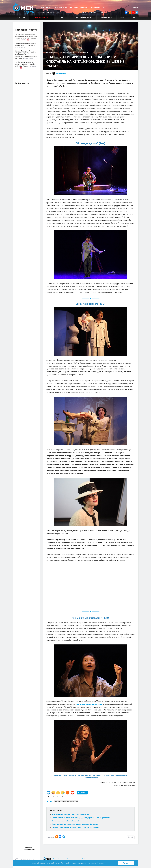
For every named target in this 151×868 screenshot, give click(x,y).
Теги (50, 801)
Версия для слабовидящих (29, 848)
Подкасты (62, 18)
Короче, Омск (107, 18)
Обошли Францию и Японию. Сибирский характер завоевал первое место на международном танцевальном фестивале (26, 55)
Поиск (135, 8)
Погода (77, 12)
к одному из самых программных (89, 704)
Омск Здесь (23, 9)
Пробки (93, 12)
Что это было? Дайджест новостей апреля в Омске (72, 814)
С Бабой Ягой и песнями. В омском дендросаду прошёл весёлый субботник (81, 818)
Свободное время (41, 18)
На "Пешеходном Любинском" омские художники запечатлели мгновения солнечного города (26, 36)
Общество (21, 18)
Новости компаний (63, 8)
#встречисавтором (83, 18)
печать (86, 52)
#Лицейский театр (67, 801)
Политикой (101, 863)
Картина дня (47, 8)
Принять (126, 863)
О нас (55, 859)
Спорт (122, 18)
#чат (76, 801)
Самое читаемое (81, 8)
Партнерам (62, 859)
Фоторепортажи (98, 8)
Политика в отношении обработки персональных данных (85, 859)
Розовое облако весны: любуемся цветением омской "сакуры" (76, 827)
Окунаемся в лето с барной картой (65, 821)
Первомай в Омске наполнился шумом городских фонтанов (75, 824)
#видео (57, 801)
